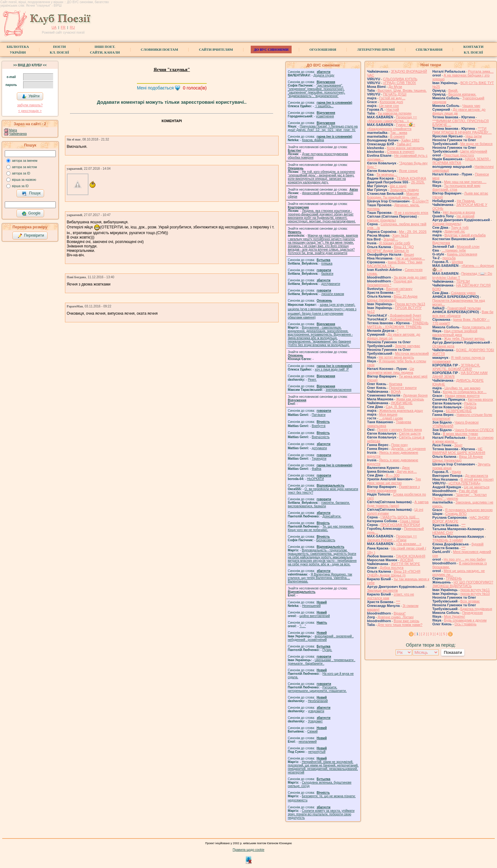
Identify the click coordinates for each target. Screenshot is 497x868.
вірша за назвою (24, 180)
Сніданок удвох (463, 293)
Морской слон (468, 247)
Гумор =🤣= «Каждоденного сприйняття (391, 127)
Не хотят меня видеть (396, 357)
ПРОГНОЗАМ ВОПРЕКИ (400, 525)
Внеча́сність (321, 437)
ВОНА (396, 391)
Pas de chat (468, 491)
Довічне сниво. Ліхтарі (395, 617)
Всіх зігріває (470, 601)
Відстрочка (441, 243)
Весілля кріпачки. (462, 94)
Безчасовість (326, 540)
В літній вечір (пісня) (477, 479)
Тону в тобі (460, 227)
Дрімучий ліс (455, 231)
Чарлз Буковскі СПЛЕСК (474, 430)
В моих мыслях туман (460, 434)
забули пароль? (30, 105)
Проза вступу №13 (410, 304)
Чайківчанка (18, 134)
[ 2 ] (424, 634)
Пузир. (327, 650)
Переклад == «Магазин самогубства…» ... (392, 119)
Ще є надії (398, 186)
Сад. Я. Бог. (395, 407)
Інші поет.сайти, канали (105, 49)
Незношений (311, 606)
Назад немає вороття (462, 396)
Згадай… (391, 239)
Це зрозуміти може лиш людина (391, 371)
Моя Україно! (455, 616)
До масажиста (477, 476)
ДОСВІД (407, 560)
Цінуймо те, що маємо (462, 388)
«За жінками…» (409, 544)
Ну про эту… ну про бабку (465, 559)
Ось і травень (465, 624)
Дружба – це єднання (408, 449)
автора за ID (21, 173)
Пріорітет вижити (403, 388)
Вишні (409, 254)
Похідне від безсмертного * (390, 283)
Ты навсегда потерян (394, 113)
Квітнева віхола (480, 399)
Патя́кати (319, 415)
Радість (470, 403)
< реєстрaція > (30, 111)
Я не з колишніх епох (411, 213)
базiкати (327, 274)
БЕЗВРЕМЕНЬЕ (459, 411)
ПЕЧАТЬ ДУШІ (395, 94)
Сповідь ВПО (456, 514)
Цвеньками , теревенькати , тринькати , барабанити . (322, 662)
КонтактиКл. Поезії (473, 49)
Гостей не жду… (392, 98)
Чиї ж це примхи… (410, 258)
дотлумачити (331, 284)
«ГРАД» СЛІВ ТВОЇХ (399, 83)
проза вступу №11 (475, 590)
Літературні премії (376, 49)
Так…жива (399, 133)
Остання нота (443, 346)
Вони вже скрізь (407, 621)
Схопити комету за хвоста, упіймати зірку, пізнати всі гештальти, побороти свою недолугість (321, 814)
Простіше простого (459, 155)
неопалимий (308, 742)
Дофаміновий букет (406, 315)
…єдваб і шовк (391, 418)
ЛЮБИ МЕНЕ (402, 403)
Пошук (31, 194)
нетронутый (317, 752)
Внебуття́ (319, 426)
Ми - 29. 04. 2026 (413, 232)
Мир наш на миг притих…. (465, 182)
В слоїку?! (420, 201)
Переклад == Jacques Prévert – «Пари (392, 538)
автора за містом (25, 167)
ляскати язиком (333, 294)
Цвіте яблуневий (474, 151)
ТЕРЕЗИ (463, 281)
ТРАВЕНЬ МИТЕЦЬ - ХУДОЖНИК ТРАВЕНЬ (398, 325)
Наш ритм (474, 136)
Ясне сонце (408, 171)
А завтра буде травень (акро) (398, 504)
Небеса (470, 407)
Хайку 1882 (410, 140)
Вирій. (453, 90)
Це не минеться (477, 487)
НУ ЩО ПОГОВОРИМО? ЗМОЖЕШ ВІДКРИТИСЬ (463, 584)
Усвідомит (315, 721)
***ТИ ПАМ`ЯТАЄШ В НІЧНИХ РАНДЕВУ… (462, 130)
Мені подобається (155, 88)
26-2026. (418, 182)
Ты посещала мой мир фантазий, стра (456, 187)
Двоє (406, 468)
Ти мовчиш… (387, 174)
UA (54, 27)
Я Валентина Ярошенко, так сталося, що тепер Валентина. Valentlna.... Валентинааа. (320, 578)
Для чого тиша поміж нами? (400, 625)
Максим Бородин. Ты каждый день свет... (394, 195)
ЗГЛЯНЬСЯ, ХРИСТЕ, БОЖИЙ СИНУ (456, 367)
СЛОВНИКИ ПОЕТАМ (159, 49)
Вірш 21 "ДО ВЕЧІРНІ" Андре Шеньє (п (390, 249)
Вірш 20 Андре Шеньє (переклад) (392, 298)
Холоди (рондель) (447, 224)
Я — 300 (393, 475)
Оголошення (323, 49)
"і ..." (303, 626)
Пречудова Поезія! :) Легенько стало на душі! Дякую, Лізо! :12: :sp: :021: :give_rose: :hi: (323, 128)
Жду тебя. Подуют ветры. (465, 339)
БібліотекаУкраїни (18, 49)
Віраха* (400, 613)
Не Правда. (466, 201)
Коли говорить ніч (476, 327)
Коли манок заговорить (406, 148)
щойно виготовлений (315, 616)
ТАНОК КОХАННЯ (411, 556)
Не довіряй (466, 216)
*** (398, 293)
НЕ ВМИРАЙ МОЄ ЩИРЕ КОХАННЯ (459, 451)
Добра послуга (392, 568)
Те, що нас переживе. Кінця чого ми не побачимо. (321, 528)
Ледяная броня (415, 395)
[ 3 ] (431, 634)
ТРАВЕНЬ (454, 578)
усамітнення (325, 116)
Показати (453, 652)
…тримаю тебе (454, 250)
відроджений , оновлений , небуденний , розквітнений (321, 638)
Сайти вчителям (216, 49)
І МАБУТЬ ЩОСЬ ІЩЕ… (400, 517)
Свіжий (313, 731)
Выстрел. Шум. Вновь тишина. (402, 90)
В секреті (397, 136)
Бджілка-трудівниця (476, 609)
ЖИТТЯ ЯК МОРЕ (405, 564)
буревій (477, 544)
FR (63, 27)
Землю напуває (407, 346)
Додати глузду (324, 75)
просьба (449, 258)
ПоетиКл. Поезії (59, 49)
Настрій (393, 109)
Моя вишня (388, 414)
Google (31, 214)
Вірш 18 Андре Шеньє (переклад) (458, 458)
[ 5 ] (444, 634)
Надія (456, 472)
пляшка (327, 263)
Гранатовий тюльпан (464, 308)
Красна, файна (313, 140)
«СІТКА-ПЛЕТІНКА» (464, 483)
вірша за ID (20, 186)
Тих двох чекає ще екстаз (394, 481)
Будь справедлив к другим (465, 620)
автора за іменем (25, 161)
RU (72, 27)
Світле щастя (410, 433)
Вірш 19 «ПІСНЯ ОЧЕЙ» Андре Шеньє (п (394, 573)
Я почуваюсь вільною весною (469, 510)
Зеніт (458, 445)
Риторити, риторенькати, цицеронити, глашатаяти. (317, 689)
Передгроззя (472, 613)
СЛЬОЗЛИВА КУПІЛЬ (400, 79)
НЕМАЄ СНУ (443, 533)
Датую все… (407, 471)
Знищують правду (404, 190)
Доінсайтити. (332, 516)
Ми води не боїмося (476, 144)
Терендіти (319, 459)
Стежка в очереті (401, 152)
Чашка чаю (471, 106)
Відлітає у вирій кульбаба (465, 235)
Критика (396, 384)
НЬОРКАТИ (316, 479)
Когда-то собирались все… (465, 392)
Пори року (399, 445)
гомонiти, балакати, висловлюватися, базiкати (319, 504)
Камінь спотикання (462, 254)
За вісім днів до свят (410, 277)
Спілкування (429, 49)
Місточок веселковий (412, 353)
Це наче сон (389, 106)
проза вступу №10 (475, 594)
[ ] (417, 634)
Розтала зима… (481, 71)
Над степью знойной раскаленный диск (455, 333)
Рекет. (312, 380)
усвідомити (316, 711)
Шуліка (457, 262)
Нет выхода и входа (459, 212)
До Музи (395, 87)
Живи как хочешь (410, 399)
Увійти (31, 96)
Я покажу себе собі (395, 243)
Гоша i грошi (410, 521)
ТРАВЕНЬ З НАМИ (448, 540)
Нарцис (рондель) (381, 220)
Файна (317, 469)
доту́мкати (319, 448)
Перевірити (31, 236)
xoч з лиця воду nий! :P (332, 369)
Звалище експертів (382, 590)
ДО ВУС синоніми (271, 49)
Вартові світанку (399, 289)
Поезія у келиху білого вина (400, 430)
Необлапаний (318, 701)
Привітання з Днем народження (393, 489)
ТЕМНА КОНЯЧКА (411, 178)
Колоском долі (391, 102)
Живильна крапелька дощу (401, 411)
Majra (13, 130)
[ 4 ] (437, 634)
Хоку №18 (400, 235)
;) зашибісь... (324, 106)
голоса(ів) (195, 88)
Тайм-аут (404, 144)
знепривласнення (338, 390)
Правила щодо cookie (248, 850)
